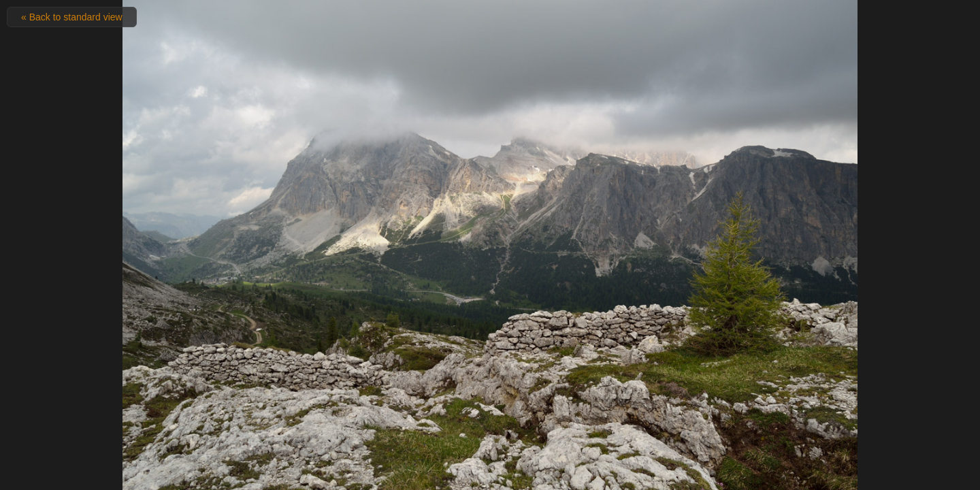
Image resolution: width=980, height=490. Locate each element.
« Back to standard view (72, 17)
